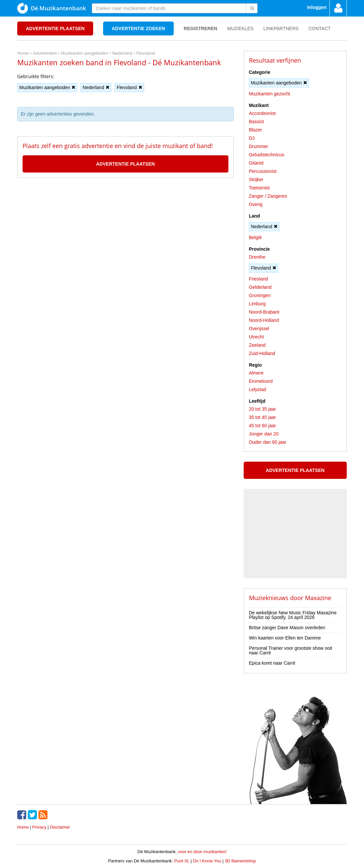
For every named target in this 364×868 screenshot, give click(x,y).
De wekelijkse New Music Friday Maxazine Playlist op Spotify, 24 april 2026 (293, 615)
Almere (256, 373)
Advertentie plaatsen (55, 28)
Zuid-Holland (262, 353)
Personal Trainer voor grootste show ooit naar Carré (291, 650)
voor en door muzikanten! (202, 852)
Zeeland (257, 345)
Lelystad (258, 389)
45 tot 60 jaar (263, 426)
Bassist (256, 122)
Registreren (200, 28)
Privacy (39, 827)
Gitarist (256, 163)
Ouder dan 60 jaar (268, 442)
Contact (320, 28)
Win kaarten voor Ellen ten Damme (285, 638)
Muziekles (240, 28)
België (255, 237)
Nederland (96, 87)
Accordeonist (262, 113)
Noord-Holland (264, 320)
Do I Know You (207, 861)
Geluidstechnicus (267, 155)
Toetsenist (259, 188)
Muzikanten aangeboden (47, 87)
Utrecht (256, 337)
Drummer (259, 146)
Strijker (256, 179)
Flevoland (129, 87)
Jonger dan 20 (264, 434)
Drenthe (257, 257)
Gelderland (260, 287)
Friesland (259, 279)
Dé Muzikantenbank (52, 8)
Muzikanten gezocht (270, 94)
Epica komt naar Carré (272, 663)
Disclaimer (60, 827)
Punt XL (182, 861)
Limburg (257, 304)
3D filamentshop (240, 861)
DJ (252, 138)
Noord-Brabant (264, 312)
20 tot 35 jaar (263, 409)
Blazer (256, 130)
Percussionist (263, 171)
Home (23, 827)
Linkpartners (281, 28)
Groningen (260, 295)
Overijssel (259, 329)
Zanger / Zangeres (268, 196)
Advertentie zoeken (138, 28)
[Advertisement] (125, 208)
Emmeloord (261, 381)
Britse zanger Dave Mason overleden (287, 628)
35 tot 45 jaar (263, 417)
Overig (256, 204)
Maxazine (318, 598)
